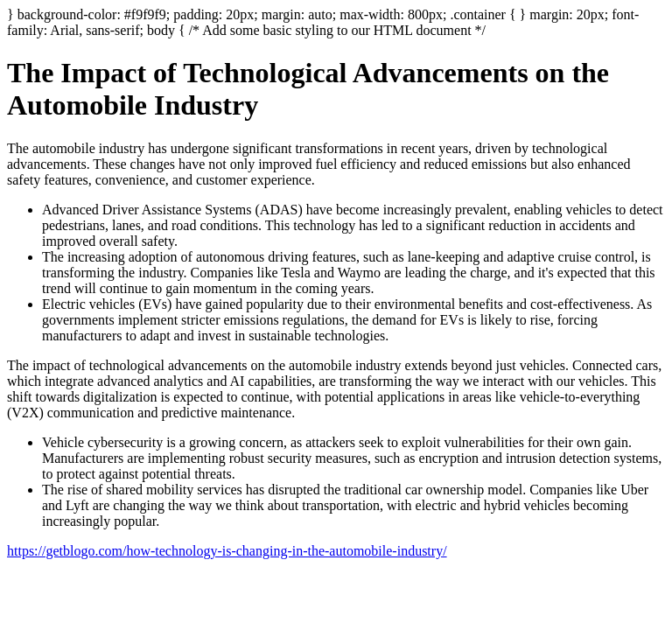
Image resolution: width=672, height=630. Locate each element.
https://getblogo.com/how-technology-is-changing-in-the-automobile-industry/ (227, 551)
